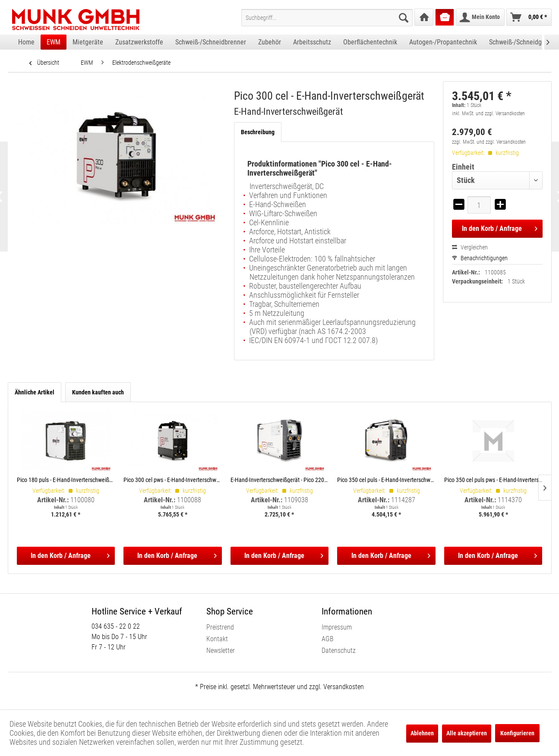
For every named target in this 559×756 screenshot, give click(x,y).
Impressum (337, 627)
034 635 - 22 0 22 (116, 626)
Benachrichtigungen (480, 258)
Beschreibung (258, 132)
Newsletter (221, 650)
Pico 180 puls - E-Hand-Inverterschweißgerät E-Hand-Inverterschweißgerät (66, 480)
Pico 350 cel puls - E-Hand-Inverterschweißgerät (386, 480)
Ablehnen (422, 733)
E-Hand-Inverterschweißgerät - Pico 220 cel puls (280, 480)
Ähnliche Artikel (35, 392)
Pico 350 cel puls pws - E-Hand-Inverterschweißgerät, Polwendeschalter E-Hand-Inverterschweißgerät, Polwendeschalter (493, 480)
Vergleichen (470, 247)
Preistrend (220, 627)
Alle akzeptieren (467, 733)
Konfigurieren (517, 733)
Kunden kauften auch (98, 392)
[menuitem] (327, 18)
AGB (328, 639)
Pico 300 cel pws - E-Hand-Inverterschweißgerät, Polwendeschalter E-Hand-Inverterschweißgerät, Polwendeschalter (173, 480)
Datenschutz (339, 650)
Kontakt (217, 639)
